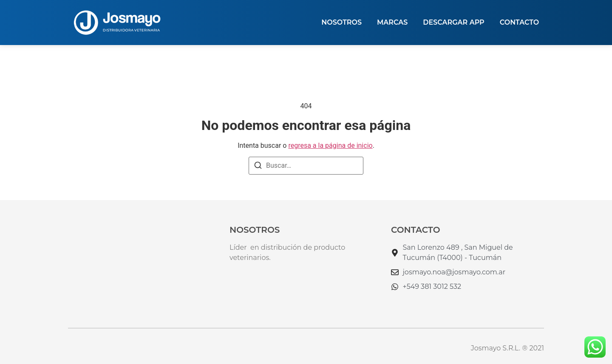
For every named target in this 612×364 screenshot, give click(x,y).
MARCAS (392, 22)
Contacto (519, 22)
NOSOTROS (341, 22)
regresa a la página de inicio (330, 145)
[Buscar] (258, 167)
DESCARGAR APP (453, 22)
